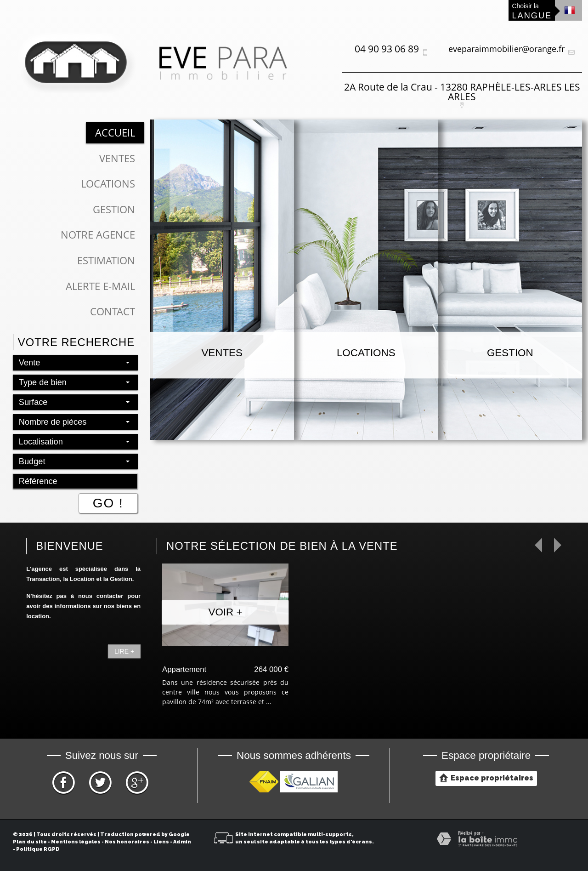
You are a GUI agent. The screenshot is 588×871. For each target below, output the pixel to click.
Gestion (114, 209)
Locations (108, 184)
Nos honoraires (127, 842)
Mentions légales (76, 842)
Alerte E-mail (100, 286)
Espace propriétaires (486, 778)
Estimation (106, 260)
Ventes (117, 158)
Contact (113, 311)
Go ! (108, 503)
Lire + (124, 651)
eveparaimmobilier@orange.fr (506, 49)
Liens (161, 842)
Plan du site (30, 842)
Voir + (226, 612)
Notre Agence (98, 235)
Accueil (115, 133)
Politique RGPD (38, 849)
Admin (182, 842)
